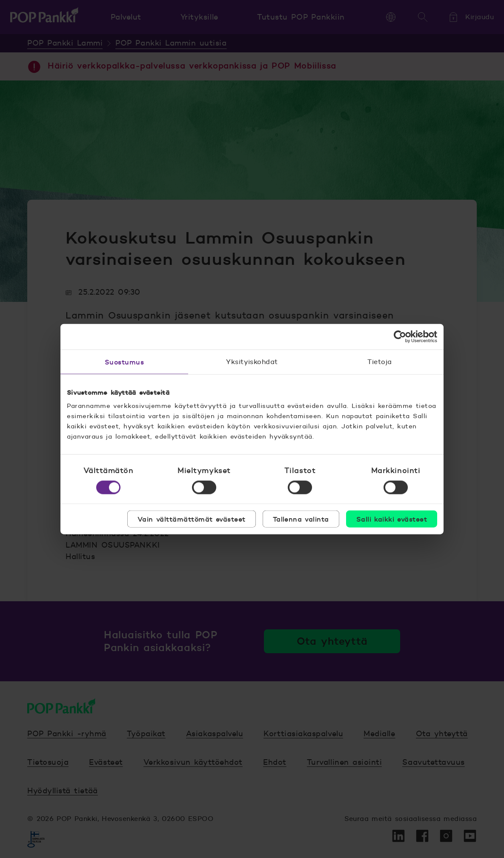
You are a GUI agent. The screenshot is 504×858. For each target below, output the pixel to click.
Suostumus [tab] (124, 362)
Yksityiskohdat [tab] (252, 361)
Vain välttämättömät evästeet (192, 519)
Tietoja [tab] (379, 361)
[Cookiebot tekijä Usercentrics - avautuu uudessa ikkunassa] (400, 336)
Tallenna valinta (301, 519)
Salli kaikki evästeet (392, 519)
